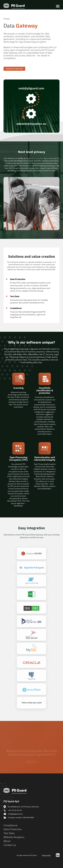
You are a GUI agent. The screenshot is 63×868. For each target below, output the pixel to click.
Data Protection (13, 829)
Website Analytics (14, 837)
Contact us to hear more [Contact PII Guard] (14, 69)
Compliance (10, 825)
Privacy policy (46, 855)
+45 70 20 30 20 (13, 810)
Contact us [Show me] (32, 762)
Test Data (9, 833)
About (7, 841)
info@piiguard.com (13, 814)
